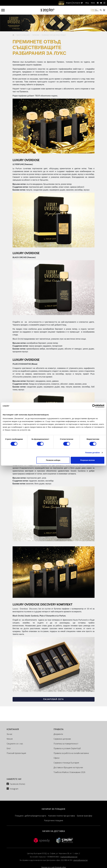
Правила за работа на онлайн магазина (71, 753)
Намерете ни (14, 779)
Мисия (10, 739)
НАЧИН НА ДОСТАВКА (54, 831)
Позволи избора (53, 460)
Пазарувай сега (53, 699)
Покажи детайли (92, 453)
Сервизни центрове (62, 739)
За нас (10, 734)
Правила (58, 729)
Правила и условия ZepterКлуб (67, 748)
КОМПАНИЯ (13, 729)
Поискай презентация (16, 753)
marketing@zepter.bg (69, 857)
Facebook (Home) (17, 784)
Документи (58, 734)
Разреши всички (87, 460)
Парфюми (36, 35)
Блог (9, 748)
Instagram (14, 789)
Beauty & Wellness (23, 35)
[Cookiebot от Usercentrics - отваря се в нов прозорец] (94, 406)
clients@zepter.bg (80, 860)
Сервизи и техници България (66, 763)
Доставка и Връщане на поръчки (68, 767)
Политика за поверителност (66, 744)
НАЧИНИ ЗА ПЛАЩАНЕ (53, 809)
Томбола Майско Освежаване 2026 (69, 772)
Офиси (56, 758)
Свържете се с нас (15, 744)
